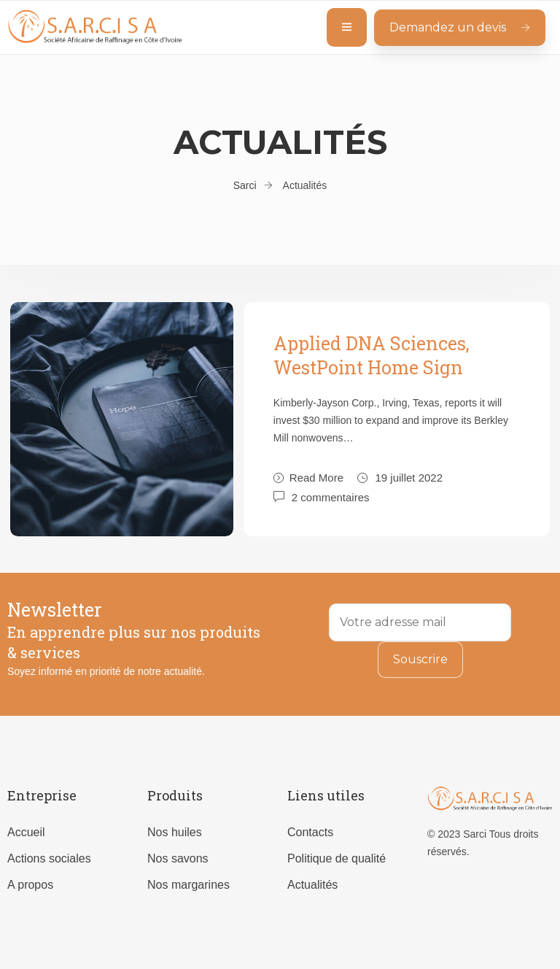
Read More (308, 478)
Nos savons (178, 858)
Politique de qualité (337, 858)
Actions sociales (49, 858)
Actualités (312, 885)
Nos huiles (175, 832)
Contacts (310, 832)
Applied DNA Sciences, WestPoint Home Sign (372, 355)
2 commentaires (331, 496)
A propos (30, 885)
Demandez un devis (460, 27)
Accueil (26, 832)
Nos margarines (188, 885)
